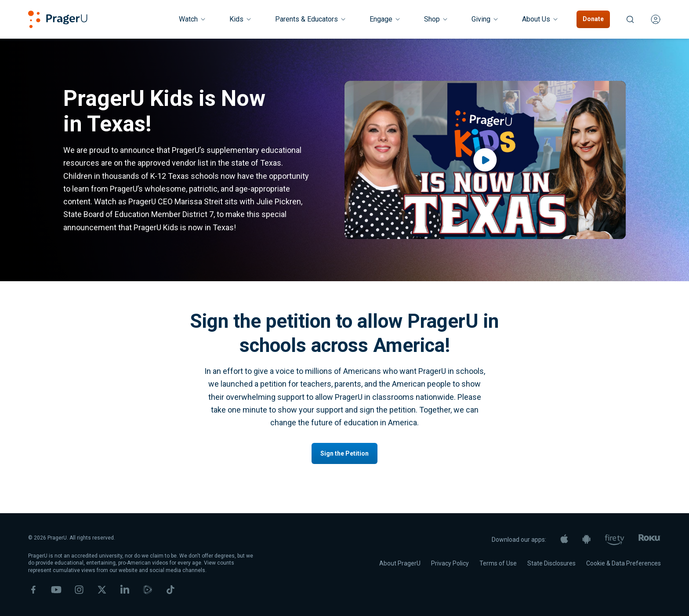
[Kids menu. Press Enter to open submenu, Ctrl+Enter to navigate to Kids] (241, 19)
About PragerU (400, 563)
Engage (385, 19)
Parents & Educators (311, 19)
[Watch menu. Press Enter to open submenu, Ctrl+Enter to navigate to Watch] (193, 19)
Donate (593, 19)
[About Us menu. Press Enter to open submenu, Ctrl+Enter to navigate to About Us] (540, 19)
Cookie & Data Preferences (624, 563)
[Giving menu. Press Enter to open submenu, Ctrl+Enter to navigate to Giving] (485, 19)
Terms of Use (498, 563)
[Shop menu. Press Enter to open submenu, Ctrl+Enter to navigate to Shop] (436, 19)
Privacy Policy (450, 563)
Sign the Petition (344, 453)
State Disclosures (551, 563)
